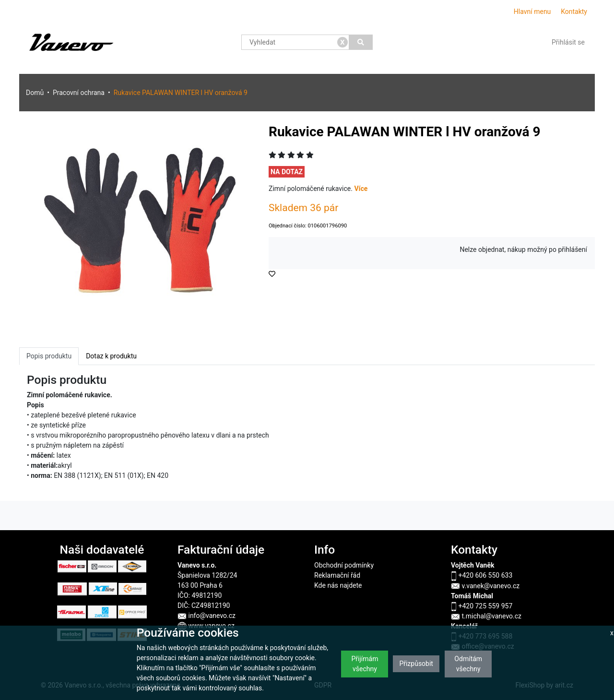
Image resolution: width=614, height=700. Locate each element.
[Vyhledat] (361, 42)
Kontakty (574, 12)
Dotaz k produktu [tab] (111, 356)
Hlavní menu (532, 12)
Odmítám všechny (468, 664)
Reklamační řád (337, 575)
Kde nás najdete (338, 585)
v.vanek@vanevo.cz (485, 586)
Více (361, 189)
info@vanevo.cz (207, 616)
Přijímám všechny (365, 664)
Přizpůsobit (416, 664)
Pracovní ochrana (79, 93)
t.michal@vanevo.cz (486, 616)
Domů (35, 93)
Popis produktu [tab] (49, 356)
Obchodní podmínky (344, 565)
